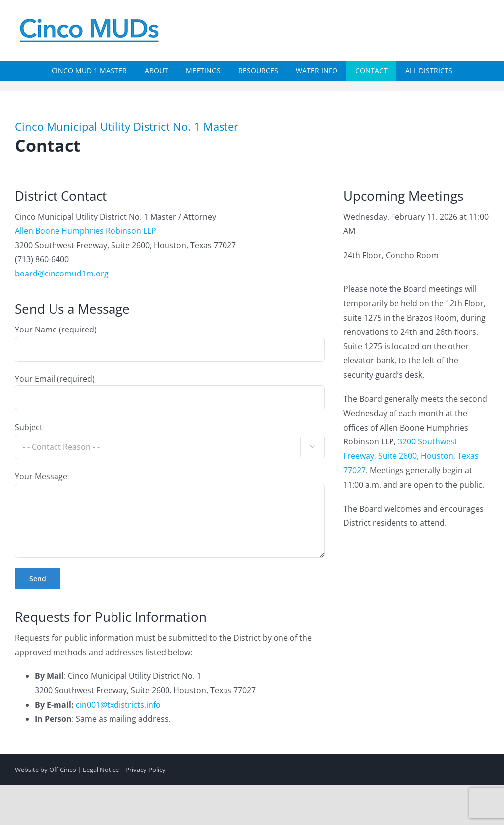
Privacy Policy (145, 770)
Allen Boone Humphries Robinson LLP (85, 231)
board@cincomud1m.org (62, 274)
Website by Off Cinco (46, 770)
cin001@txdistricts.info (118, 705)
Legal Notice (101, 770)
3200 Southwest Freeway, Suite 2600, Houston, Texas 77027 (411, 456)
